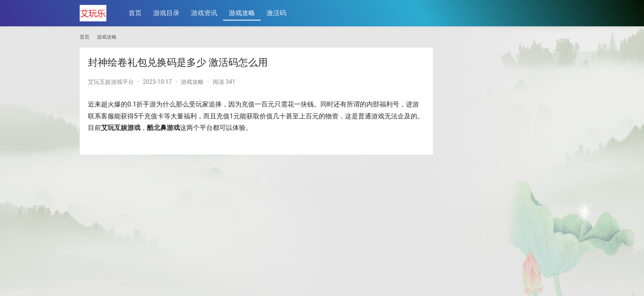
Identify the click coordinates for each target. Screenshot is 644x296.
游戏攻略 (242, 13)
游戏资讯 (204, 13)
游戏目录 (166, 13)
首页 (135, 13)
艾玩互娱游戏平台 (111, 82)
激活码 (276, 13)
